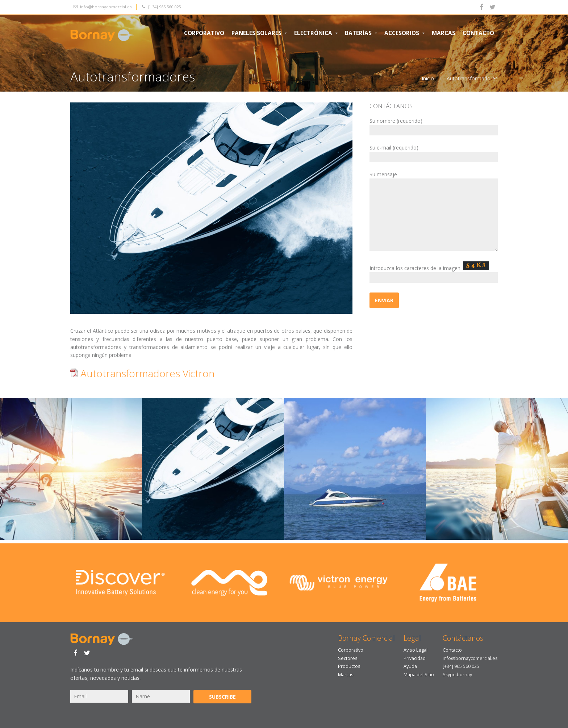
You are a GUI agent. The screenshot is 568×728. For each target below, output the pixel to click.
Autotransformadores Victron (142, 373)
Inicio (428, 78)
